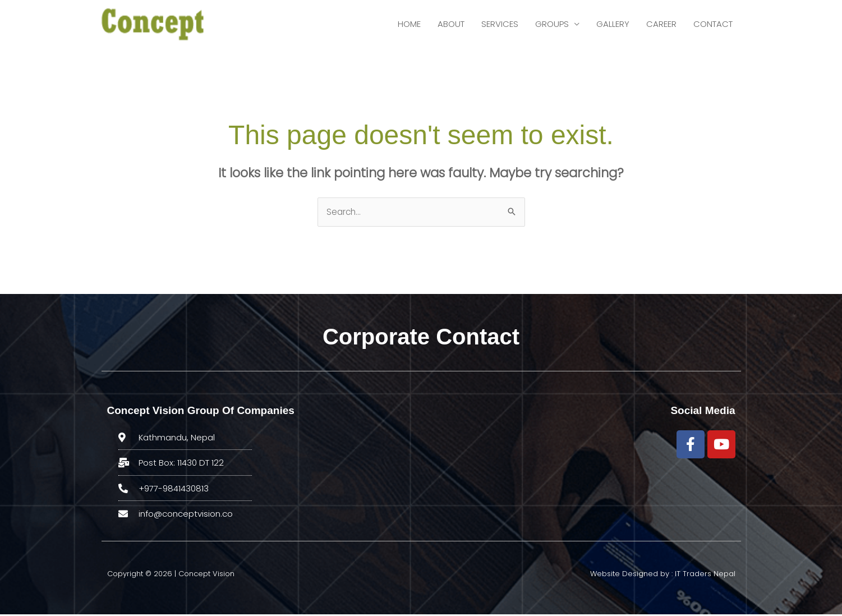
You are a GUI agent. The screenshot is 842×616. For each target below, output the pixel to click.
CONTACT (713, 25)
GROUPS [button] (552, 25)
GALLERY (613, 25)
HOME (409, 25)
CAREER (661, 25)
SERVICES (500, 25)
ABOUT (451, 25)
